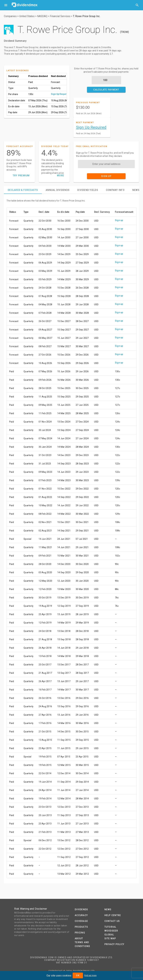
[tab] (23, 190)
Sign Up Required (60, 94)
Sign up (119, 220)
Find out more (90, 975)
